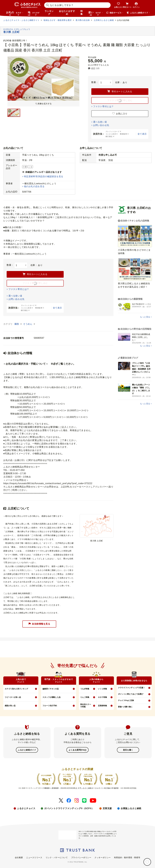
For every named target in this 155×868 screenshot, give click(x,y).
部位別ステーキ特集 (86, 706)
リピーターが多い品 (13, 697)
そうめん (28, 324)
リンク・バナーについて (57, 857)
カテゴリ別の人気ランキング (16, 689)
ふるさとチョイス (26, 808)
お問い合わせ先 (101, 125)
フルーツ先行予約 (50, 706)
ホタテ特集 (102, 697)
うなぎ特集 (85, 689)
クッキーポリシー (103, 857)
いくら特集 (102, 689)
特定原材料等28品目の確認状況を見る (44, 176)
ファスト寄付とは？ (103, 106)
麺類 (17, 324)
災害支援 (107, 808)
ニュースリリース (34, 857)
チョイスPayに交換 (126, 700)
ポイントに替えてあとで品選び (131, 694)
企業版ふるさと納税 (131, 808)
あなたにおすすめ (67, 13)
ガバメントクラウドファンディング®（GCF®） (69, 808)
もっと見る (145, 317)
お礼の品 (15, 13)
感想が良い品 (10, 706)
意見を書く (128, 750)
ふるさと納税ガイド (27, 750)
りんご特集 (85, 697)
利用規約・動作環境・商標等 (127, 857)
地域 (34, 13)
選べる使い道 (100, 122)
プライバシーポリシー (81, 857)
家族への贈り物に (125, 707)
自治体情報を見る (39, 624)
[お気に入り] (147, 862)
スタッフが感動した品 (51, 697)
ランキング (49, 13)
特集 (82, 13)
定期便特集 (102, 706)
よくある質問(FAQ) (77, 750)
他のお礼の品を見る (34, 186)
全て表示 (142, 134)
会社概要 (19, 857)
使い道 (96, 13)
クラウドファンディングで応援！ (132, 688)
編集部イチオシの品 (51, 689)
